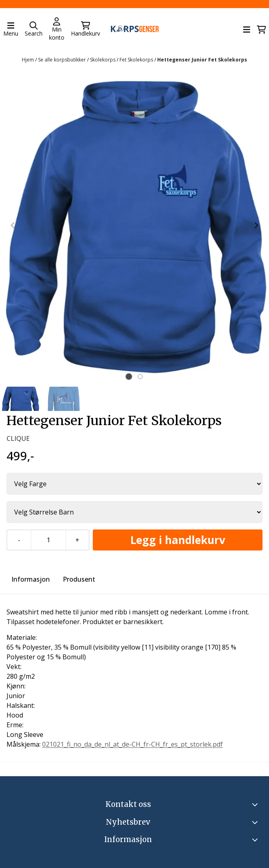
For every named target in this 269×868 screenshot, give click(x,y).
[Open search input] (34, 30)
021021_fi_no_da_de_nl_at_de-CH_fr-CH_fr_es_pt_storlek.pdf (132, 744)
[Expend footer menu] (256, 840)
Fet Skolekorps (137, 60)
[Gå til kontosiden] (57, 30)
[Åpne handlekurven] (262, 30)
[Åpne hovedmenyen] (11, 30)
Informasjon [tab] (31, 579)
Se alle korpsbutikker (63, 60)
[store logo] (134, 30)
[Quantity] (48, 540)
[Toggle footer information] (256, 804)
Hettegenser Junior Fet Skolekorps (202, 60)
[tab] (129, 377)
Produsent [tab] (79, 579)
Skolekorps (103, 60)
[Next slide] (256, 225)
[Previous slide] (13, 225)
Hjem (29, 60)
